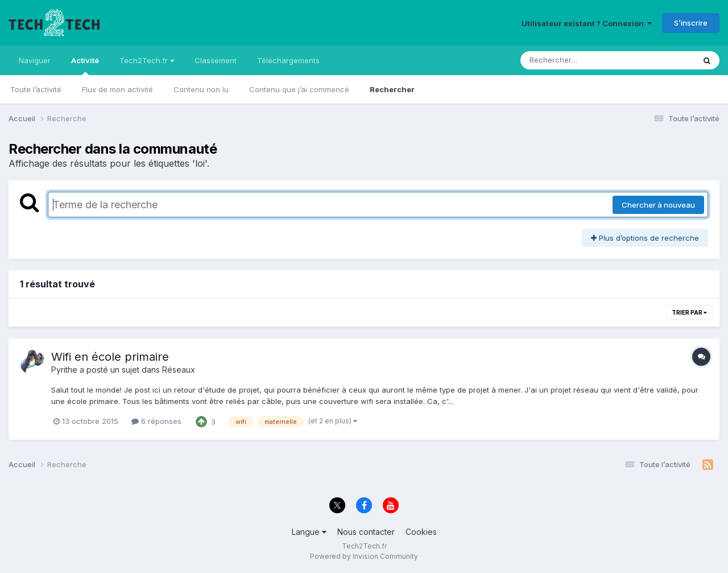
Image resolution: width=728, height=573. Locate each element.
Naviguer (35, 60)
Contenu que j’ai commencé (299, 89)
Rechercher (392, 89)
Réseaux (179, 370)
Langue (309, 532)
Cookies (421, 532)
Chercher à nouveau (658, 205)
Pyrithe (64, 370)
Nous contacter (366, 532)
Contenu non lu (201, 89)
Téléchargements (288, 60)
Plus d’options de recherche (645, 238)
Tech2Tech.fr (147, 60)
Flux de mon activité (117, 89)
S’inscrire (691, 23)
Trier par (689, 312)
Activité (85, 65)
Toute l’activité (36, 89)
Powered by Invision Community (364, 556)
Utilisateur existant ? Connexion (587, 23)
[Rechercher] (575, 60)
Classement (216, 60)
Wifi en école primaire (110, 357)
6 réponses (156, 421)
